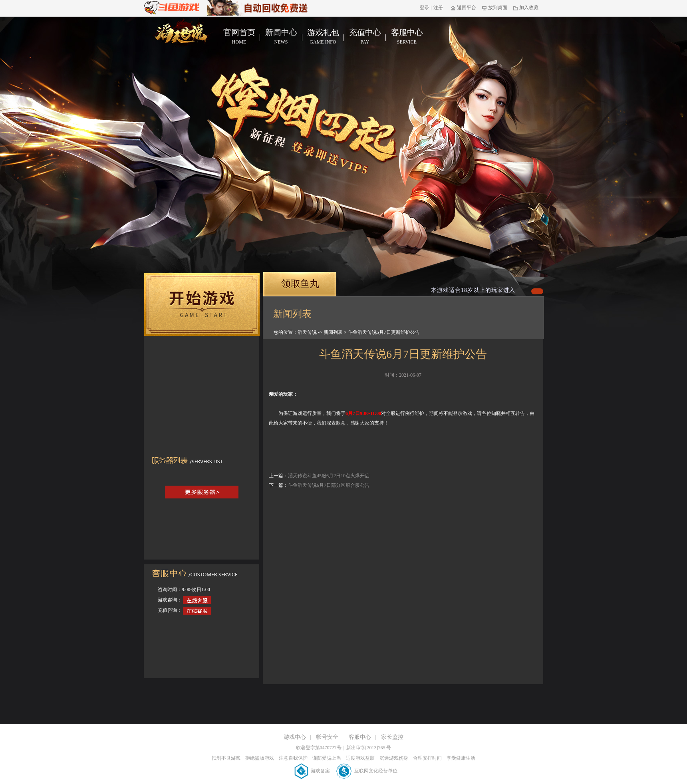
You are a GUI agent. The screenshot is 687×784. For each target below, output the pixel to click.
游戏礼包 (323, 37)
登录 (425, 8)
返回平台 (464, 8)
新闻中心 (281, 37)
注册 (438, 8)
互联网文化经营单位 (367, 771)
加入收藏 (526, 8)
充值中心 (365, 37)
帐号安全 (327, 737)
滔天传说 (307, 332)
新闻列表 (333, 332)
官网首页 (239, 37)
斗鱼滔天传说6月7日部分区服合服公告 (329, 485)
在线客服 (197, 600)
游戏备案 (313, 771)
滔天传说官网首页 (182, 33)
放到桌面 (495, 8)
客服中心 (407, 37)
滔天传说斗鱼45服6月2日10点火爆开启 (329, 476)
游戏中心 (295, 737)
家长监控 (392, 737)
